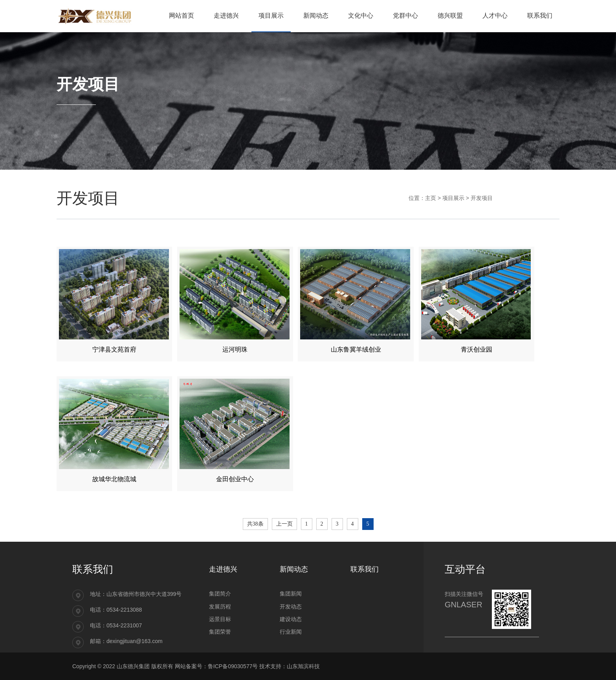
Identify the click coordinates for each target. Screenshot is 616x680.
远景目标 (220, 619)
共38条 (255, 524)
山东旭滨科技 (303, 666)
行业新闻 (291, 632)
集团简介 (220, 594)
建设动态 (291, 619)
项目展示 (453, 198)
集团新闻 (291, 594)
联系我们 (365, 569)
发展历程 (220, 607)
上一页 (284, 524)
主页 (431, 198)
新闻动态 (294, 569)
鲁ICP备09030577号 (233, 666)
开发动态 (291, 607)
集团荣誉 (220, 632)
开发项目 (482, 198)
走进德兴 (223, 569)
